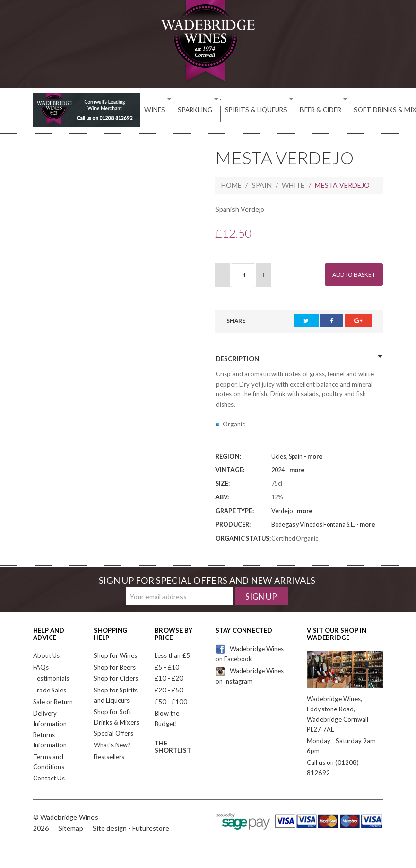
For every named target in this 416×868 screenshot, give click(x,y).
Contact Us (49, 778)
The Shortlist (173, 746)
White (293, 185)
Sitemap (71, 828)
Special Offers (113, 733)
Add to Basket (349, 275)
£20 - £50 (169, 690)
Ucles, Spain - (297, 456)
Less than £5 (172, 655)
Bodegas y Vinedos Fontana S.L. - (323, 524)
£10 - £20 (169, 678)
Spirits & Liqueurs (233, 110)
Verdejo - (292, 511)
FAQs (41, 667)
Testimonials (51, 678)
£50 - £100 (171, 702)
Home (231, 185)
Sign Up (261, 596)
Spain (262, 185)
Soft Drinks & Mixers (347, 110)
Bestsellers (109, 757)
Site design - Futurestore (131, 828)
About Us (46, 655)
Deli (393, 110)
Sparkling (182, 110)
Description (237, 359)
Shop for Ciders (116, 678)
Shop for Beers (115, 667)
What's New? (112, 745)
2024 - (288, 470)
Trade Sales (50, 690)
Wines (152, 110)
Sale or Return (53, 702)
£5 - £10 (167, 667)
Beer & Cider (287, 110)
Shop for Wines (115, 655)
